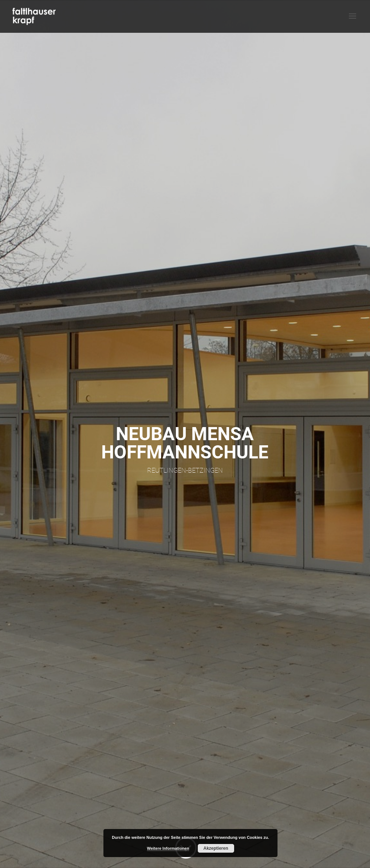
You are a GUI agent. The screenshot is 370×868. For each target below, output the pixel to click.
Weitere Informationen (168, 848)
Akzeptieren (216, 848)
